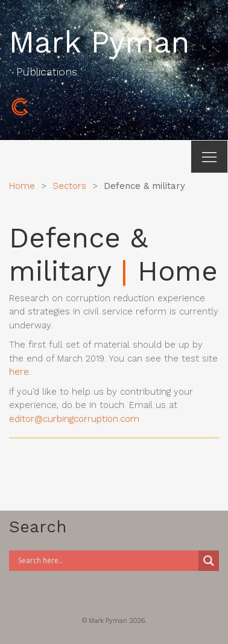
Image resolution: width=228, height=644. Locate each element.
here (19, 372)
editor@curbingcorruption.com (74, 419)
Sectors (69, 186)
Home (22, 186)
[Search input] (107, 561)
